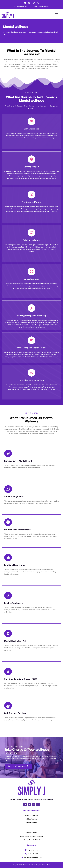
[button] (57, 14)
